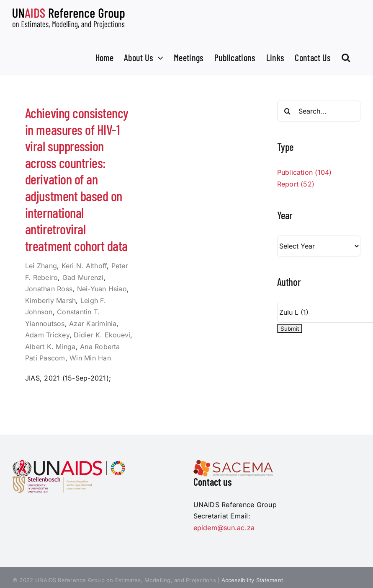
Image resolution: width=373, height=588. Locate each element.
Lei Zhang (41, 266)
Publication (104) (305, 172)
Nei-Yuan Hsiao (102, 289)
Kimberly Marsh (50, 300)
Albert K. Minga (50, 347)
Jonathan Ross (49, 289)
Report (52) (296, 184)
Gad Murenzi (83, 277)
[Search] (288, 111)
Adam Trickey (47, 335)
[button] (346, 57)
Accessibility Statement (252, 580)
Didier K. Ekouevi (102, 335)
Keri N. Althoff (84, 266)
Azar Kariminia (93, 324)
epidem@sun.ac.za (224, 528)
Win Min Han (90, 358)
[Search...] (319, 111)
